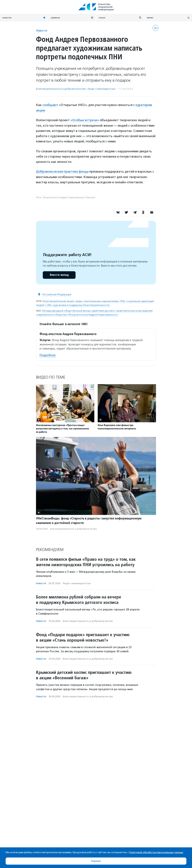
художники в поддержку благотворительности (81, 304)
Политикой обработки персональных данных (156, 852)
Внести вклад (59, 274)
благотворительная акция (58, 300)
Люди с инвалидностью (101, 89)
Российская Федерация (57, 294)
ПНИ (122, 300)
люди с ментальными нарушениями (97, 300)
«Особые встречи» (85, 120)
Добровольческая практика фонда (63, 171)
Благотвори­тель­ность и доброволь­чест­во (61, 89)
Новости (42, 30)
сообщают (50, 105)
